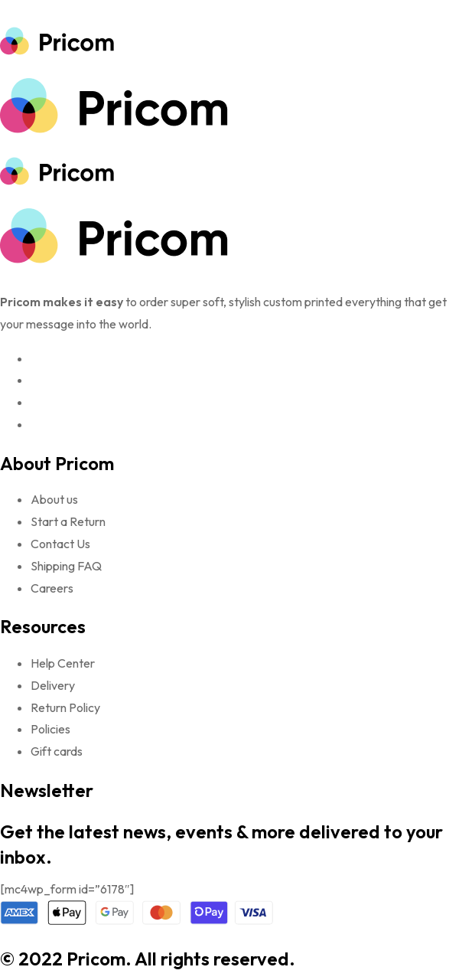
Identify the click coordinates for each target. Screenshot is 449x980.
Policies (50, 729)
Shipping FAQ (66, 566)
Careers (52, 588)
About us (54, 499)
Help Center (63, 663)
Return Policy (65, 707)
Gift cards (57, 751)
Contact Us (60, 544)
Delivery (53, 685)
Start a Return (68, 521)
